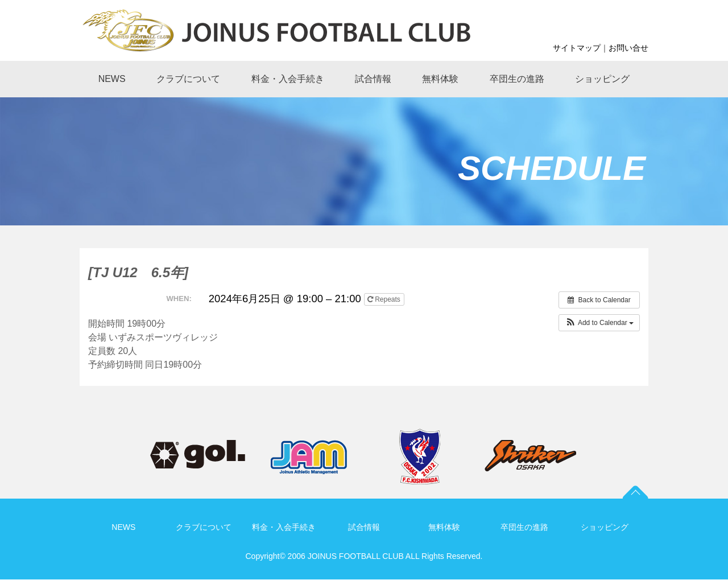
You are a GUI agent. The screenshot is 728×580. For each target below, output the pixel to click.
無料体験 (444, 527)
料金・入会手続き (284, 527)
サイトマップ (577, 48)
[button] (599, 323)
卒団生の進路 (524, 527)
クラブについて (204, 527)
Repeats (385, 299)
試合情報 (364, 527)
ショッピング (605, 527)
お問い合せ (628, 48)
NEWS (123, 527)
